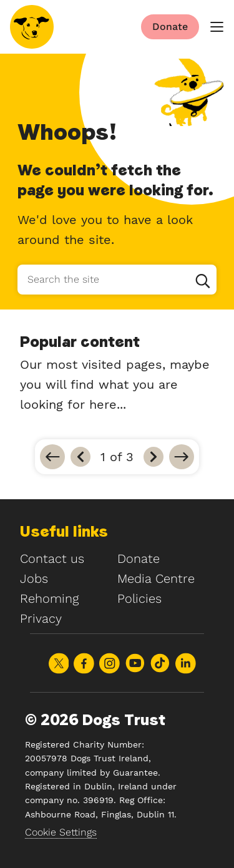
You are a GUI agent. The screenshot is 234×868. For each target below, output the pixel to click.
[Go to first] (52, 457)
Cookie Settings (61, 832)
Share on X (59, 663)
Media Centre (156, 578)
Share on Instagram (110, 663)
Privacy (41, 618)
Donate (139, 558)
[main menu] (217, 27)
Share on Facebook (84, 663)
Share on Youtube (135, 663)
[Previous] (80, 457)
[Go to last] (182, 457)
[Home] (32, 27)
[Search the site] (117, 280)
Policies (139, 598)
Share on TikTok (160, 663)
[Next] (154, 457)
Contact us (52, 558)
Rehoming (49, 598)
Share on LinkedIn (186, 663)
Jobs (34, 578)
